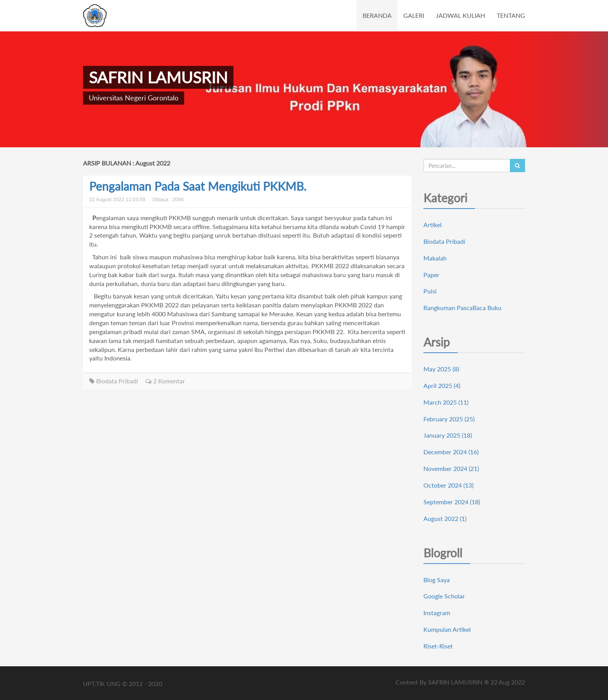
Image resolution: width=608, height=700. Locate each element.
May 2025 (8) (441, 369)
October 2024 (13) (448, 485)
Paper (431, 275)
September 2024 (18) (452, 502)
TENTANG (511, 15)
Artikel (433, 225)
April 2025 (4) (442, 385)
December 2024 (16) (451, 452)
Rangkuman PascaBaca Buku (462, 308)
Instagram (437, 613)
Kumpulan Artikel (447, 629)
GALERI (414, 15)
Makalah (435, 258)
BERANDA (377, 15)
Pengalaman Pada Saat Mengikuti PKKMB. (198, 186)
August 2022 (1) (445, 518)
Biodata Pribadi (114, 381)
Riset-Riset (438, 646)
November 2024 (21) (451, 468)
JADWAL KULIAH (460, 15)
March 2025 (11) (446, 402)
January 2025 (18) (448, 435)
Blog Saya (437, 580)
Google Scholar (444, 596)
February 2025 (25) (449, 419)
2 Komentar (165, 381)
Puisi (430, 291)
